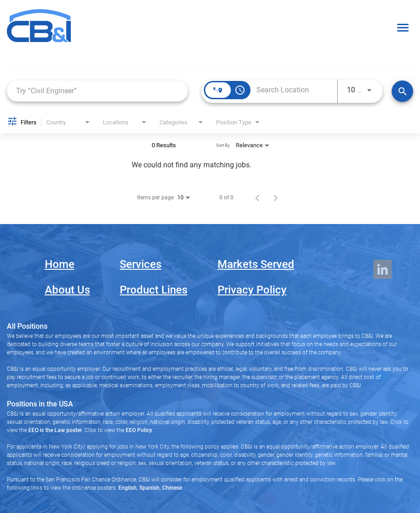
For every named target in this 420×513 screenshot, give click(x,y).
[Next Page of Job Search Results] (276, 198)
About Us (67, 290)
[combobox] (97, 91)
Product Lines (154, 290)
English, (128, 488)
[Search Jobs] (402, 91)
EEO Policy (139, 430)
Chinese (171, 488)
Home (60, 264)
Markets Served (256, 264)
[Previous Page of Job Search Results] (257, 198)
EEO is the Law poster (55, 430)
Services (141, 264)
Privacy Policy (252, 290)
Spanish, (149, 488)
